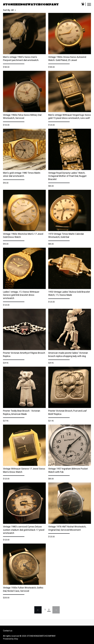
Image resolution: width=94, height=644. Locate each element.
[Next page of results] (56, 610)
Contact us (8, 631)
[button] (13, 10)
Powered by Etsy (11, 639)
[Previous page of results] (38, 610)
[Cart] (83, 5)
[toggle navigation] (89, 4)
